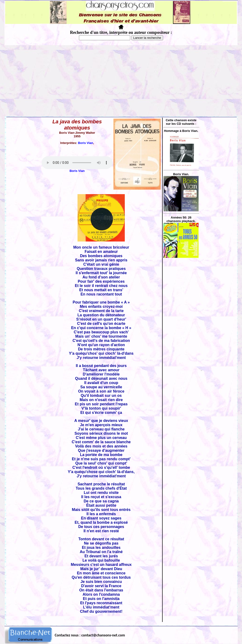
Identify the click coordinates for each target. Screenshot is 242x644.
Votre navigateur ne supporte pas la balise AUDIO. (77, 163)
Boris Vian (86, 143)
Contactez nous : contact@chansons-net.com (90, 635)
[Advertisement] (121, 81)
